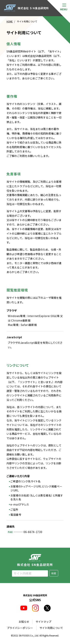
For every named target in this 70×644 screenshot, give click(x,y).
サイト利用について (51, 628)
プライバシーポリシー (20, 628)
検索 (54, 573)
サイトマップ (43, 622)
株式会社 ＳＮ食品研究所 (26, 8)
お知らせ (24, 622)
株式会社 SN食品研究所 (35, 560)
